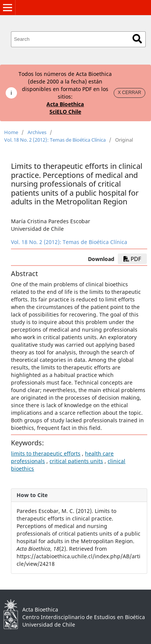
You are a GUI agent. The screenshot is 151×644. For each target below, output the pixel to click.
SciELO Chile (65, 112)
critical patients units (76, 461)
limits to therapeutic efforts (46, 453)
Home (11, 132)
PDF (132, 259)
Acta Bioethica (65, 104)
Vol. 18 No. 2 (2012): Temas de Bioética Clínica (55, 140)
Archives (37, 132)
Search (137, 39)
